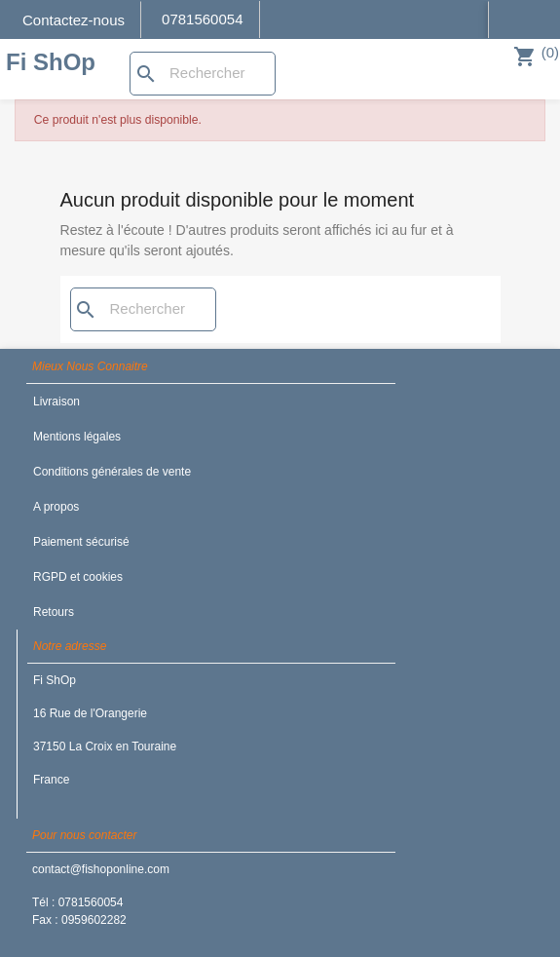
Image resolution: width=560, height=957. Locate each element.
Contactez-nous (74, 20)
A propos (56, 507)
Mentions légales (77, 437)
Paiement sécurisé (81, 542)
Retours (54, 612)
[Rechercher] (203, 74)
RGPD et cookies (78, 577)
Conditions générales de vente (112, 472)
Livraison (56, 402)
